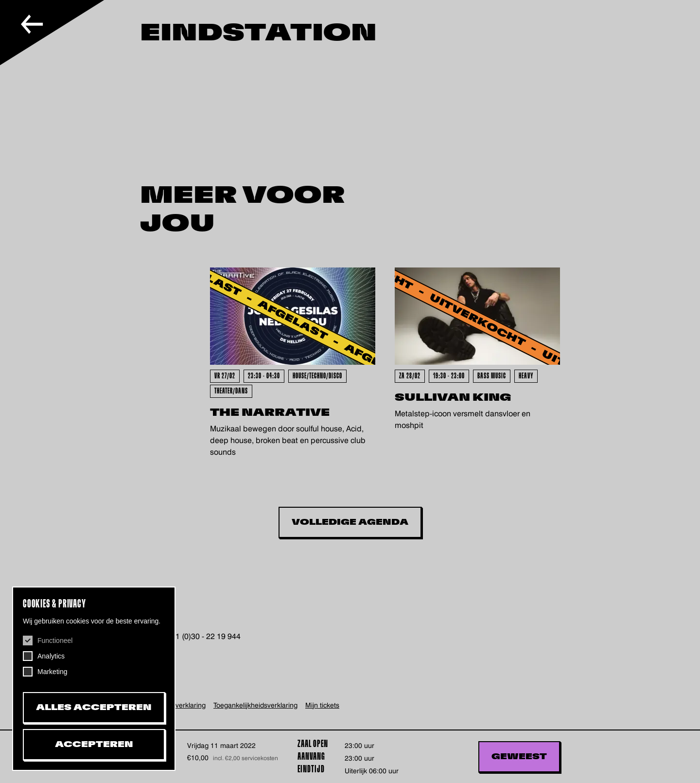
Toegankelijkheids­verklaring (255, 705)
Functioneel (55, 641)
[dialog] (94, 679)
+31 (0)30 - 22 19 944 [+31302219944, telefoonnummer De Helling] (203, 636)
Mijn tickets (322, 705)
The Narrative (270, 413)
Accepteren (94, 745)
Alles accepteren (94, 708)
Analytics (51, 656)
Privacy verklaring (178, 705)
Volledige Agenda (350, 522)
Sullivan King (453, 398)
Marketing (52, 672)
